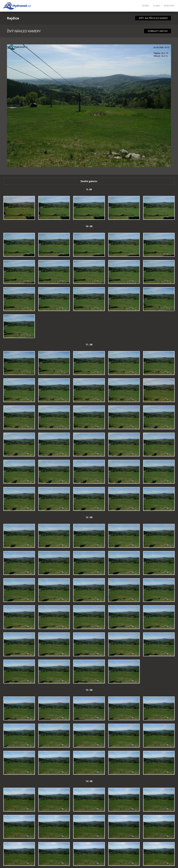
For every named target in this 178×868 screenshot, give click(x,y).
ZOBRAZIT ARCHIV (158, 31)
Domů (146, 6)
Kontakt (169, 6)
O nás (156, 6)
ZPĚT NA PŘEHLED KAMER (153, 18)
